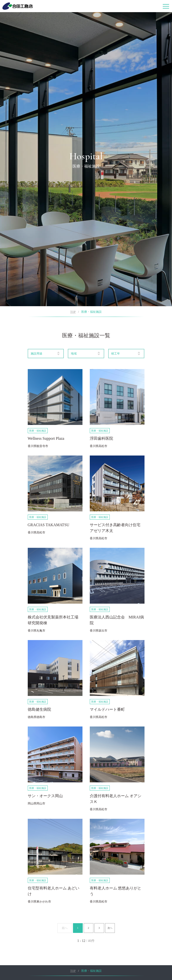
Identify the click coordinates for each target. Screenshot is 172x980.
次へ (110, 928)
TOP (73, 312)
